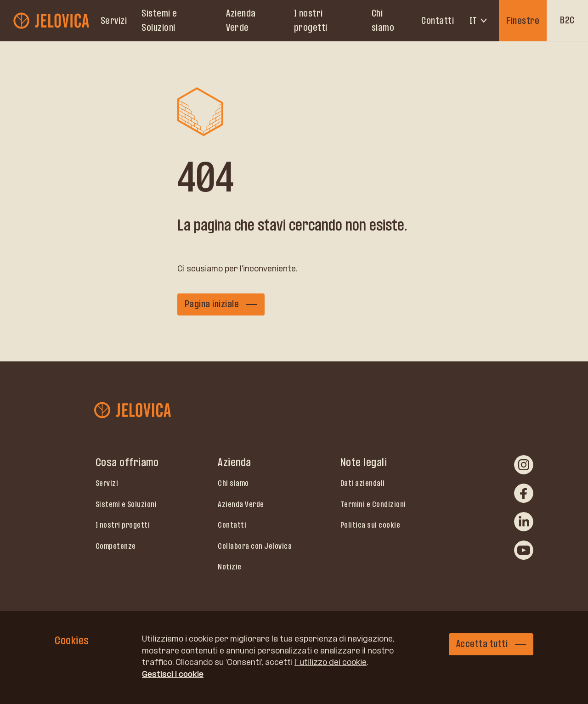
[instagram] (524, 465)
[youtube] (524, 550)
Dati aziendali (363, 483)
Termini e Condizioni (373, 504)
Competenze (116, 546)
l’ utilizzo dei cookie (331, 662)
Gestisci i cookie (173, 674)
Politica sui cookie (370, 525)
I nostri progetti (311, 20)
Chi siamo (383, 20)
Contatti (438, 21)
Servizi (114, 21)
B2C (567, 20)
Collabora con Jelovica (255, 546)
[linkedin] (524, 522)
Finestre (523, 21)
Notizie (230, 567)
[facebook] (524, 493)
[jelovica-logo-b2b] (52, 20)
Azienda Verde (241, 20)
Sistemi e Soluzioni (159, 20)
